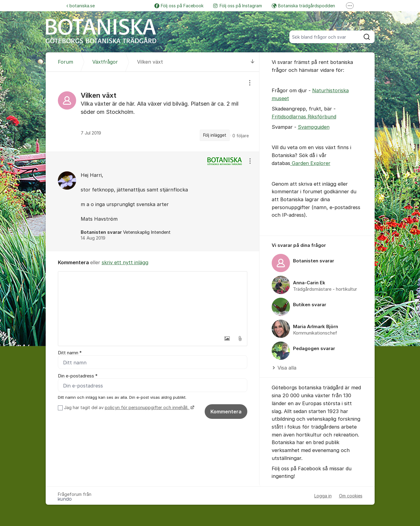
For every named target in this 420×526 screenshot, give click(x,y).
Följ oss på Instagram (238, 6)
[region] (153, 112)
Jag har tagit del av (128, 408)
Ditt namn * (70, 353)
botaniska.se (81, 6)
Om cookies (351, 496)
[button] (227, 338)
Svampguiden (314, 127)
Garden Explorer (310, 163)
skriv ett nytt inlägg (125, 262)
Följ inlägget (215, 135)
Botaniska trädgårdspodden (303, 6)
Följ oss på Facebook (179, 6)
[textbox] (153, 302)
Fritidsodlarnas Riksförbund (304, 117)
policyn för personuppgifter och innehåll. (147, 408)
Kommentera (226, 412)
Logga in (323, 496)
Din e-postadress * (78, 376)
